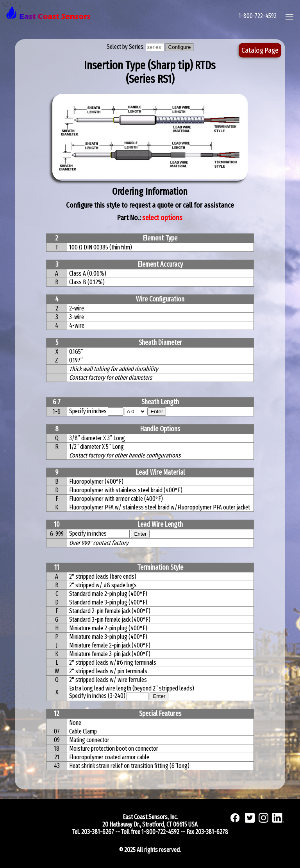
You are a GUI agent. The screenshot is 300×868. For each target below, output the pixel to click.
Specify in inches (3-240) (98, 696)
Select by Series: (126, 47)
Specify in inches (88, 411)
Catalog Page (260, 50)
